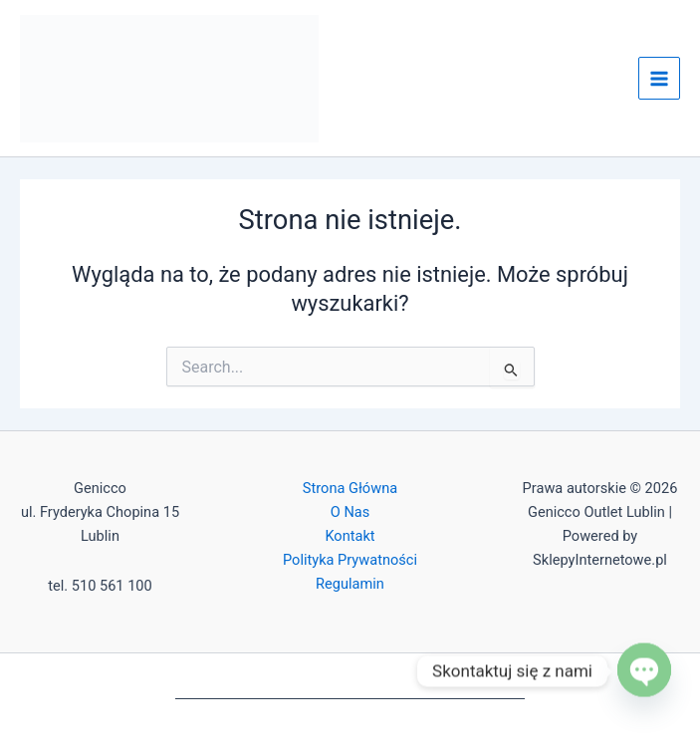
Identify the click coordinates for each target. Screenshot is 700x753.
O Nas (350, 512)
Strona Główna (350, 488)
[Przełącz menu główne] (659, 78)
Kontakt (350, 536)
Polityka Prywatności (350, 560)
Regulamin (350, 584)
